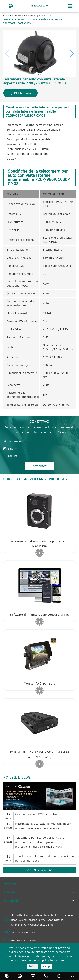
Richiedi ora (20, 93)
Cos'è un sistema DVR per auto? (36, 814)
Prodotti (16, 16)
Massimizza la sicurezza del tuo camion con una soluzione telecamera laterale (43, 826)
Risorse (9, 892)
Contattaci (39, 421)
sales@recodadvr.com (20, 932)
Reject (33, 966)
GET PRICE (40, 466)
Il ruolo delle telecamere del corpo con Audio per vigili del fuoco (45, 858)
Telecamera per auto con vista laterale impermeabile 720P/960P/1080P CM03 (33, 21)
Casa (6, 16)
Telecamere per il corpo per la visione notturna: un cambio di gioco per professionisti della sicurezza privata (40, 842)
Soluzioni (10, 900)
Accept (46, 966)
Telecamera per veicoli (36, 16)
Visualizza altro (40, 870)
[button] (72, 53)
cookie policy (41, 960)
